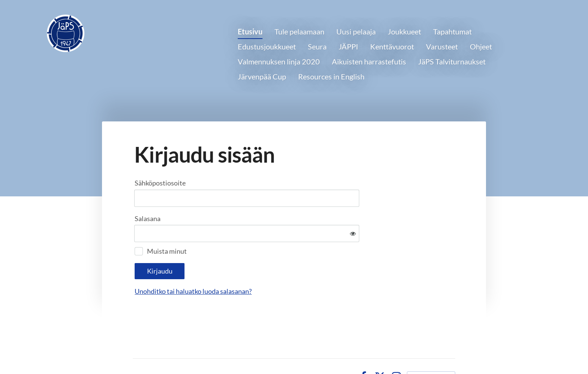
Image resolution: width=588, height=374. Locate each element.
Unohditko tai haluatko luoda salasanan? (274, 266)
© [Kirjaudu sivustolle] (136, 352)
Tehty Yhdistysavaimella (431, 352)
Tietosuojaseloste (324, 352)
